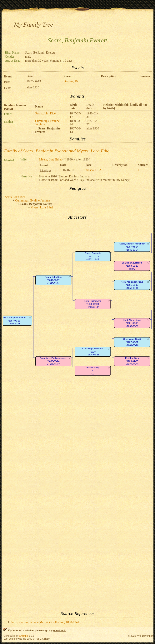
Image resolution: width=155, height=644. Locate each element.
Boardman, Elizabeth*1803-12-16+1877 (132, 266)
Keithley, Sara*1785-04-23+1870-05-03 (132, 361)
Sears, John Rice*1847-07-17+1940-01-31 (53, 280)
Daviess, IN (71, 81)
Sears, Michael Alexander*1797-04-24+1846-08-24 (132, 247)
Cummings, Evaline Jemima (33, 200)
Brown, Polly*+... (93, 371)
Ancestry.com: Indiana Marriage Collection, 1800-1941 (45, 622)
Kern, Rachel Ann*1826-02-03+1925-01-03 (93, 304)
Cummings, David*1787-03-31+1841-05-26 (132, 342)
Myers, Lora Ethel (50, 159)
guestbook (60, 630)
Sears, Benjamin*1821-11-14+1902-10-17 (93, 256)
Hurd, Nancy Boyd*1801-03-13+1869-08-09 (132, 323)
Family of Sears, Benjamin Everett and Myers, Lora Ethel (57, 151)
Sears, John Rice (45, 113)
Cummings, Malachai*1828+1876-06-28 (93, 352)
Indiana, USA (93, 170)
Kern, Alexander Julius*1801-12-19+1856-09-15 (132, 285)
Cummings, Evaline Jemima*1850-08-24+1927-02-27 (53, 361)
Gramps (23, 636)
